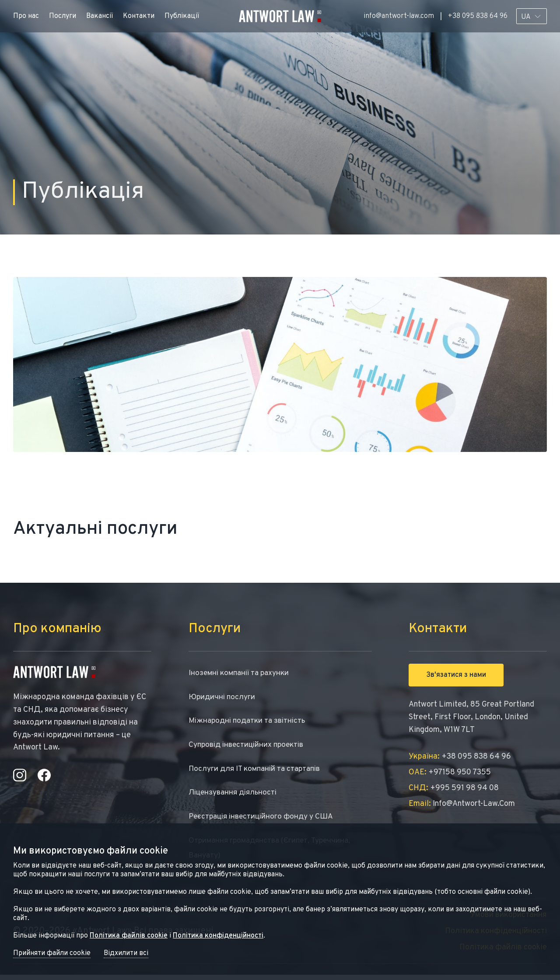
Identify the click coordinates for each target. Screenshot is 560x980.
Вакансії (100, 16)
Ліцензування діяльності (235, 796)
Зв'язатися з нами (456, 675)
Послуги (63, 16)
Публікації (182, 16)
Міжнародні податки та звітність (250, 723)
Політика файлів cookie (129, 936)
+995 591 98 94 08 (454, 788)
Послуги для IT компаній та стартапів (258, 772)
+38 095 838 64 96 (478, 16)
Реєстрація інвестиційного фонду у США (264, 821)
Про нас (26, 16)
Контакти (139, 16)
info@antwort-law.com (399, 16)
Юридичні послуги (223, 698)
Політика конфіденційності (218, 936)
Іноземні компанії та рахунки (242, 674)
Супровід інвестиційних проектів (249, 747)
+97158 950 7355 (450, 772)
